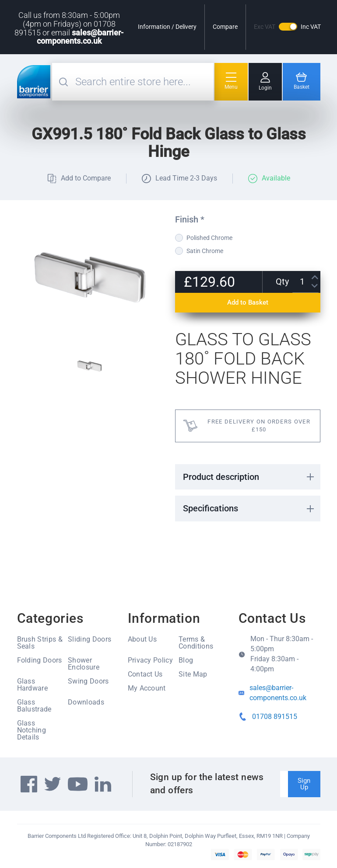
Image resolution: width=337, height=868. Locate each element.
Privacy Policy (150, 660)
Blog (186, 660)
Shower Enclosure (84, 664)
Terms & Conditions (196, 643)
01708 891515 (275, 717)
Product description (221, 477)
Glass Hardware (33, 685)
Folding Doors (40, 660)
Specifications (211, 508)
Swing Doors (88, 681)
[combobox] (143, 82)
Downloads (86, 702)
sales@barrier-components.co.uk (80, 37)
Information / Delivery (167, 27)
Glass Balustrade (34, 706)
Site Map (193, 674)
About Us (142, 639)
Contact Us (145, 674)
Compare (225, 27)
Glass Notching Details (32, 730)
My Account (147, 688)
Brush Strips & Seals (40, 643)
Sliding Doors (90, 639)
